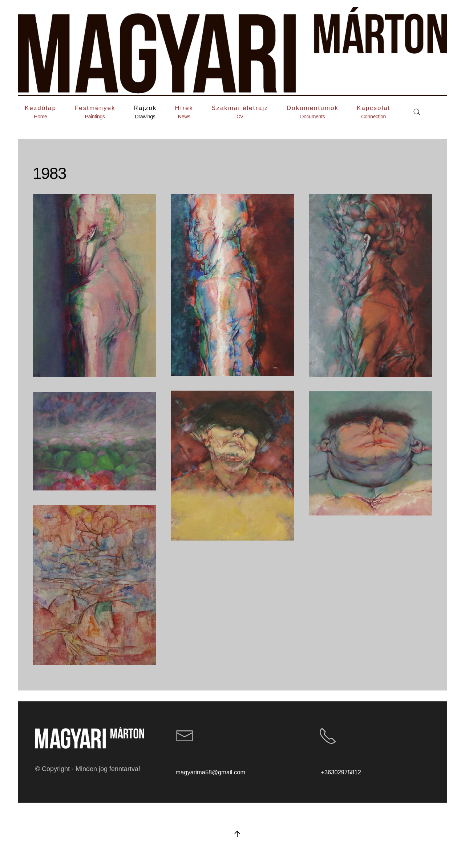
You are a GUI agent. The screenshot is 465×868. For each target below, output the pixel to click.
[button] (95, 112)
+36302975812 (341, 772)
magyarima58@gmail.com (210, 772)
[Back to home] (232, 52)
